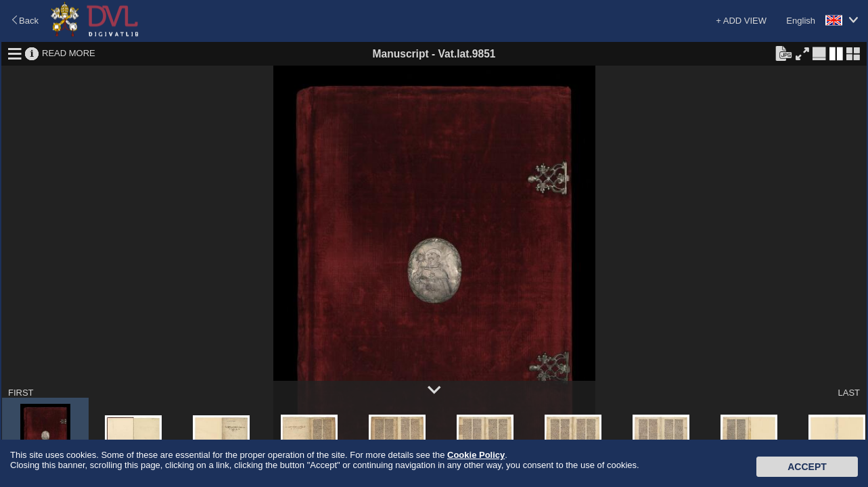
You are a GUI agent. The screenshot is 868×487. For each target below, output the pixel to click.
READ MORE (69, 53)
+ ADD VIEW (741, 21)
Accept (807, 467)
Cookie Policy (476, 455)
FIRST (21, 393)
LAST (849, 393)
